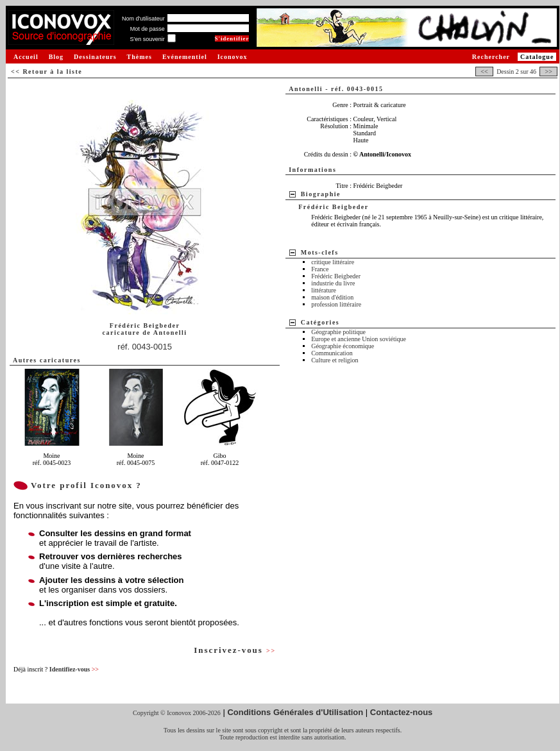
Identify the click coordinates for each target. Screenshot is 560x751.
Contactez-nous (402, 712)
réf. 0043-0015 (145, 347)
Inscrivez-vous (235, 650)
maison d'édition (332, 297)
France (320, 269)
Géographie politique (338, 332)
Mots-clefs (320, 252)
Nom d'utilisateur (143, 19)
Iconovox (233, 57)
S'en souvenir (147, 39)
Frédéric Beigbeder (336, 276)
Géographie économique (343, 346)
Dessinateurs (95, 57)
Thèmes (140, 57)
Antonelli (170, 333)
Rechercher (491, 57)
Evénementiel (185, 57)
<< (484, 72)
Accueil (26, 57)
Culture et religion (335, 360)
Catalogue (537, 57)
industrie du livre (333, 283)
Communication (332, 353)
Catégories (320, 322)
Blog (56, 57)
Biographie (321, 194)
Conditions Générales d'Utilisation (295, 712)
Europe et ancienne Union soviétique (359, 339)
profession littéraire (336, 304)
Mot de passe (148, 29)
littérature (324, 290)
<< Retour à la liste (47, 72)
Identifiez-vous (74, 669)
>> (548, 72)
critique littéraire (333, 262)
